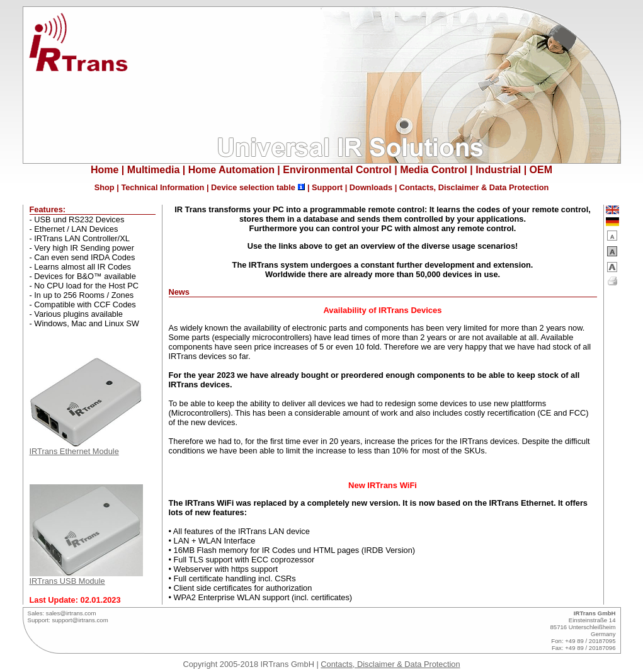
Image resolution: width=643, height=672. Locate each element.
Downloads (371, 187)
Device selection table (253, 187)
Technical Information (162, 187)
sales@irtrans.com (71, 613)
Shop (105, 187)
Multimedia (154, 170)
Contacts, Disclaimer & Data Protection (474, 187)
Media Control (434, 170)
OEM (541, 170)
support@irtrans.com (80, 620)
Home (105, 170)
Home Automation (231, 170)
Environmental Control (337, 170)
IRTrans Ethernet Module (86, 447)
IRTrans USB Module (86, 577)
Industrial (498, 170)
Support (327, 187)
